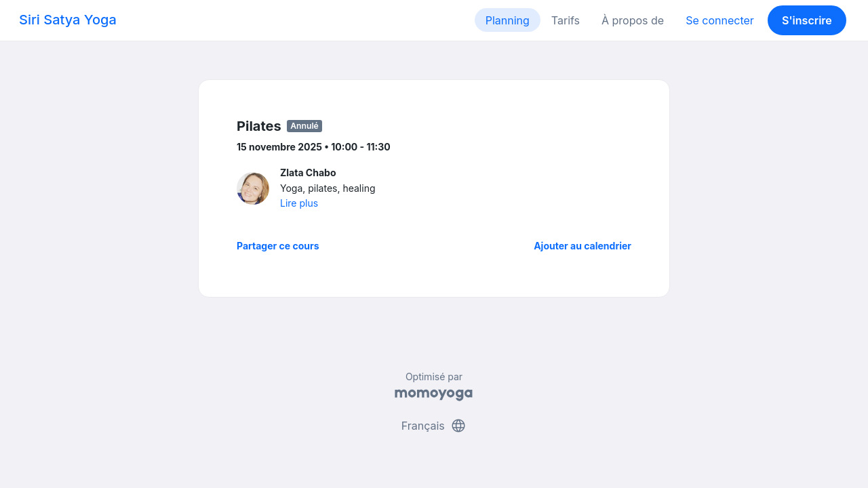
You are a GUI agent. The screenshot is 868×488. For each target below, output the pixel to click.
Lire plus (299, 203)
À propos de (633, 20)
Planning (508, 20)
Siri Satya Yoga (68, 20)
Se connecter (720, 20)
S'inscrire (807, 20)
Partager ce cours (278, 246)
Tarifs (566, 20)
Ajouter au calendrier (583, 246)
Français (434, 426)
